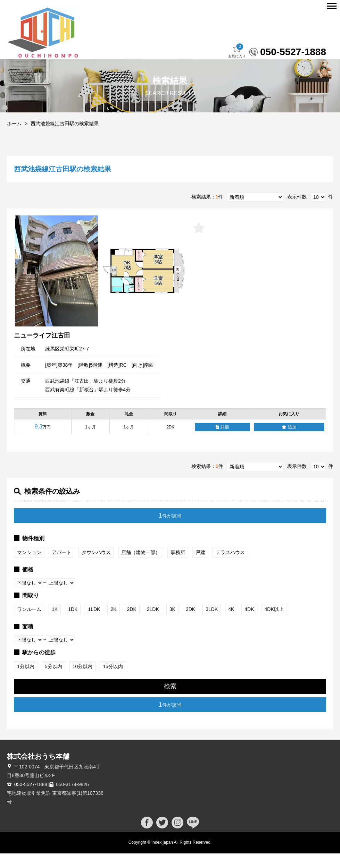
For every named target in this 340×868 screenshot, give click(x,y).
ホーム (14, 138)
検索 (170, 701)
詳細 (222, 442)
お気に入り (237, 65)
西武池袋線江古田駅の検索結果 (65, 138)
